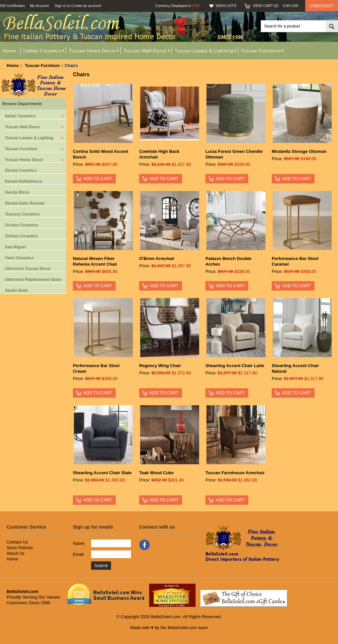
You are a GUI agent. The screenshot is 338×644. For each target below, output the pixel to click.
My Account (39, 6)
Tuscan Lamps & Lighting (29, 138)
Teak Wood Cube (156, 473)
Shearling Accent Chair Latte (235, 366)
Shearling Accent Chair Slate (102, 473)
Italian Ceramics (20, 116)
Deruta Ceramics (21, 170)
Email (78, 554)
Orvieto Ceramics (21, 225)
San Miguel (15, 247)
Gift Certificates (12, 6)
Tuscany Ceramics (22, 214)
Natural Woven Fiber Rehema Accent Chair (95, 261)
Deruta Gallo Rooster (25, 203)
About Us (15, 553)
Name (79, 543)
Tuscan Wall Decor (23, 127)
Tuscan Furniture (42, 65)
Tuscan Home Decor (24, 160)
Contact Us (17, 542)
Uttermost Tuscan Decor (28, 269)
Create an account (86, 6)
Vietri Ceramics (19, 258)
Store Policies (20, 548)
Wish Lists (226, 6)
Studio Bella (16, 290)
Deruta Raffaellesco (24, 181)
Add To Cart (98, 179)
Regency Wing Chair (160, 366)
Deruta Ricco (17, 192)
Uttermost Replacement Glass (33, 280)
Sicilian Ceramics (21, 236)
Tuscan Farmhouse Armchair (235, 473)
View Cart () (276, 6)
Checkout (322, 6)
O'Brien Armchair (157, 258)
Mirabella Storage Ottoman (299, 151)
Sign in (60, 6)
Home (13, 65)
